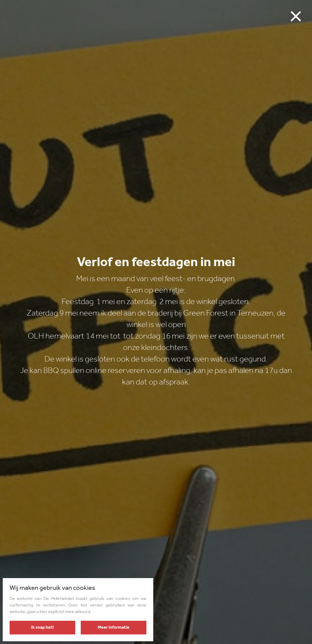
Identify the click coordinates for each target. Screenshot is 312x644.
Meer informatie (114, 628)
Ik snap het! (42, 628)
